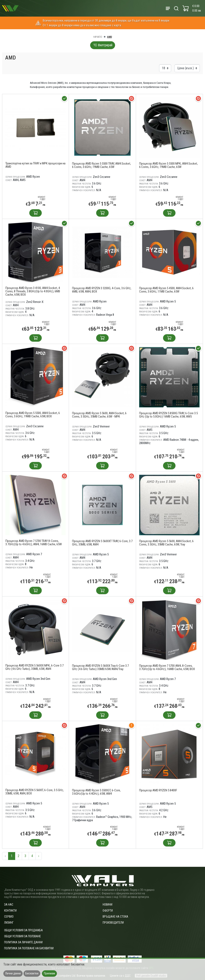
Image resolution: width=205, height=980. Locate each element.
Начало (98, 37)
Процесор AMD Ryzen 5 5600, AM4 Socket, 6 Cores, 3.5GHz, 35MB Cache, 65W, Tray (166, 543)
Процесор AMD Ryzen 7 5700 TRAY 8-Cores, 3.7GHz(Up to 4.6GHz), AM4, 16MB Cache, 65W (34, 543)
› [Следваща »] (39, 856)
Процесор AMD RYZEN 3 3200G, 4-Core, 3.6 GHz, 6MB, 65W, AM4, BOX (102, 290)
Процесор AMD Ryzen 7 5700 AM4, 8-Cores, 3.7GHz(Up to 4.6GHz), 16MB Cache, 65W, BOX (167, 667)
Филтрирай (103, 45)
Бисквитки (32, 973)
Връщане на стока (115, 917)
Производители (113, 923)
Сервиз (9, 917)
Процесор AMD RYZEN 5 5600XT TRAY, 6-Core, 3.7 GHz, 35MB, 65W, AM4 (102, 543)
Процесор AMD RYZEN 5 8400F (158, 790)
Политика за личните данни (23, 942)
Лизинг (9, 923)
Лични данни (13, 973)
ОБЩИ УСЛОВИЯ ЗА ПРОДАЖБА (23, 930)
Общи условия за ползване (23, 936)
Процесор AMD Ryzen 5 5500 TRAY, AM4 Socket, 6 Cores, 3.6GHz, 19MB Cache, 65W (101, 165)
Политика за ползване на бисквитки (29, 948)
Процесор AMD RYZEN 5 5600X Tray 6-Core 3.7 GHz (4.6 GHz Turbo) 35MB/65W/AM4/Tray (100, 667)
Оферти (108, 911)
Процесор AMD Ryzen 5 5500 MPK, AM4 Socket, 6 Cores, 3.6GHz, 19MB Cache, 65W (168, 165)
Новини (107, 905)
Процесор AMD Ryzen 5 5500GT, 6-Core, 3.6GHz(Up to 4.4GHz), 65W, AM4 (96, 792)
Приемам (49, 973)
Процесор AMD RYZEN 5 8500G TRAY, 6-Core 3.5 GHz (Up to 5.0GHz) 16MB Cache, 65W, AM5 (168, 415)
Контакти (10, 911)
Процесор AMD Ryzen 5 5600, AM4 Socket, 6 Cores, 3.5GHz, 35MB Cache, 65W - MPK (99, 415)
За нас (9, 905)
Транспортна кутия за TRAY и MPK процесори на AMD (35, 165)
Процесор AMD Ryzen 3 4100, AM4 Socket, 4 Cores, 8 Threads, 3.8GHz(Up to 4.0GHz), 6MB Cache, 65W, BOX (33, 291)
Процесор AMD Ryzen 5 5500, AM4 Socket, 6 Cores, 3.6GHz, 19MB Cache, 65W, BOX (33, 415)
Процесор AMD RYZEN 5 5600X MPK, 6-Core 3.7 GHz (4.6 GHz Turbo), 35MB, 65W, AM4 (34, 667)
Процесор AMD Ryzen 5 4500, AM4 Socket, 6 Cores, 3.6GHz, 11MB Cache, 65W (166, 290)
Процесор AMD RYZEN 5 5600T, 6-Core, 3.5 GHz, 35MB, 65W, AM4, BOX (35, 792)
